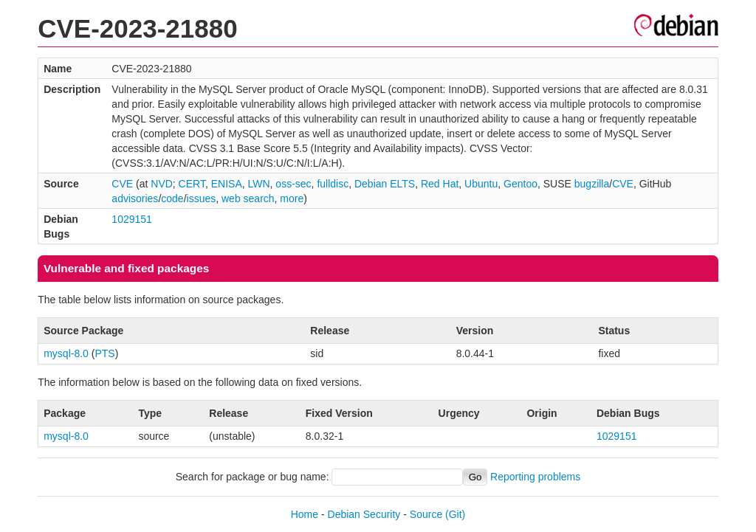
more (292, 198)
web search (248, 198)
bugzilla (592, 184)
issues (202, 198)
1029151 (132, 219)
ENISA (227, 184)
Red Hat (440, 184)
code (172, 198)
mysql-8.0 (66, 353)
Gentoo (520, 184)
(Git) (455, 514)
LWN (259, 184)
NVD (162, 184)
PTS (104, 353)
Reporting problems (535, 477)
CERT (192, 184)
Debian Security (364, 514)
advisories (135, 198)
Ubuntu (481, 184)
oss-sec (293, 184)
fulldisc (333, 184)
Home (305, 514)
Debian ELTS (385, 184)
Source (426, 514)
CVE (122, 184)
